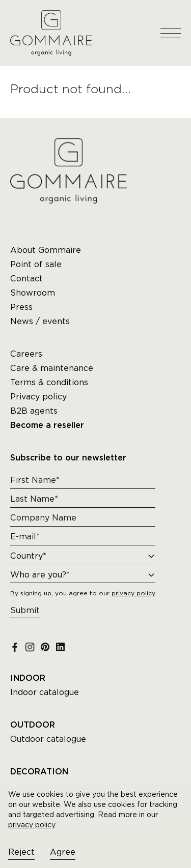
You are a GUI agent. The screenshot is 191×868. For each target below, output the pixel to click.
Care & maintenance (52, 368)
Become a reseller (47, 425)
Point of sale (36, 264)
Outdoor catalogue (48, 739)
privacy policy (32, 825)
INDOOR (28, 678)
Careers (26, 354)
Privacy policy (38, 397)
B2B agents (34, 411)
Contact (26, 279)
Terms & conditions (49, 382)
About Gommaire (46, 250)
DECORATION (39, 772)
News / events (40, 321)
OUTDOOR (33, 725)
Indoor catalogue (45, 692)
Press (21, 307)
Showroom (33, 293)
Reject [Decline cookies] (21, 852)
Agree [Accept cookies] (63, 852)
